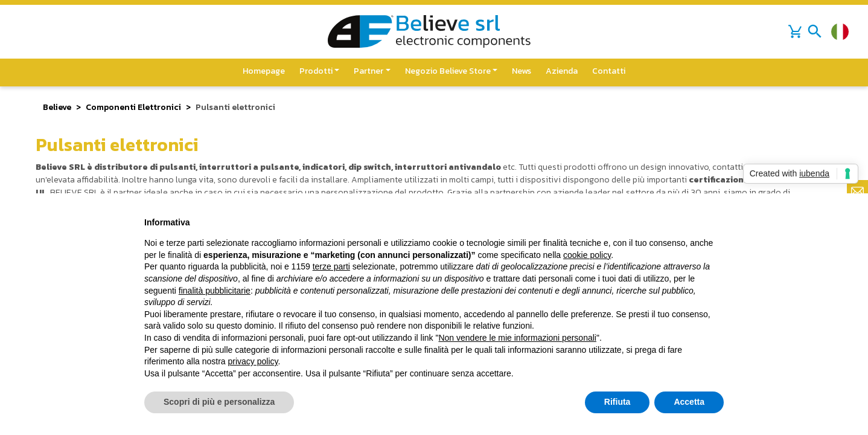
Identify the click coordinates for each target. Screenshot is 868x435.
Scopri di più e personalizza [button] (219, 402)
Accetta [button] (689, 402)
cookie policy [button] (587, 255)
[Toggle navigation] (815, 31)
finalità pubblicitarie (215, 291)
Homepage (264, 71)
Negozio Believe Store (448, 71)
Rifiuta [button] (617, 402)
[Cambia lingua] (840, 32)
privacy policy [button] (253, 361)
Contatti (609, 71)
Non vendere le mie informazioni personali (517, 338)
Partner (369, 71)
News (522, 71)
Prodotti (316, 71)
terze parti (331, 266)
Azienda (562, 71)
